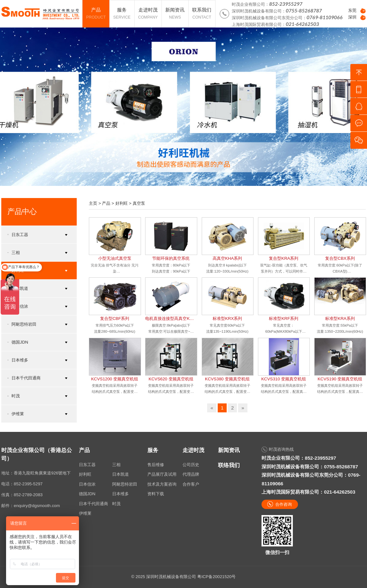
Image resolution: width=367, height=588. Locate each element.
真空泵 (139, 203)
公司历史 (191, 465)
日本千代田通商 (94, 504)
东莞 (352, 10)
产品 (106, 203)
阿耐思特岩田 (125, 484)
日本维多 (121, 494)
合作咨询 (284, 504)
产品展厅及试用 (162, 474)
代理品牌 (191, 474)
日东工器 (87, 465)
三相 (116, 465)
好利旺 (122, 203)
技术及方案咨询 (162, 484)
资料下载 (156, 494)
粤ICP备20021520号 (216, 577)
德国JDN (87, 494)
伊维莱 (85, 513)
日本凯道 (121, 474)
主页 (93, 203)
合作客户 (191, 484)
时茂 (116, 504)
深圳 (352, 17)
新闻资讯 (229, 450)
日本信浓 (87, 484)
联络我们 (229, 465)
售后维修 (156, 465)
